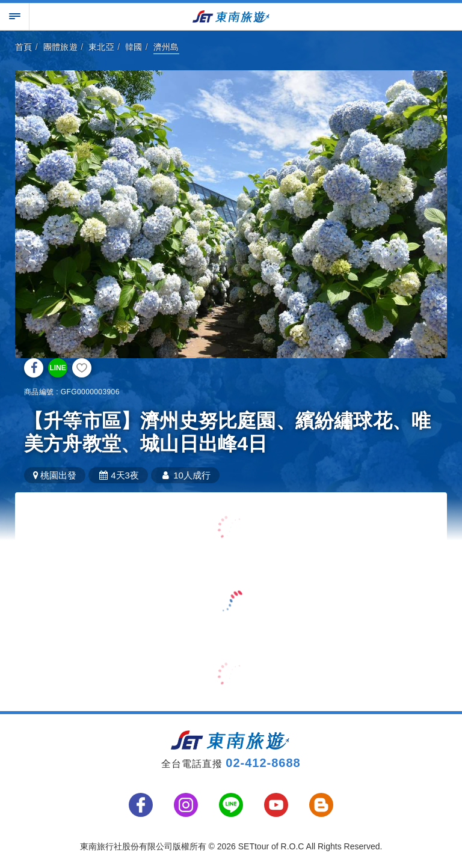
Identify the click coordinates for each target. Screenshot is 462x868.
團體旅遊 (61, 47)
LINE (57, 368)
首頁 (24, 47)
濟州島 (166, 47)
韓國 (134, 47)
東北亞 (101, 47)
